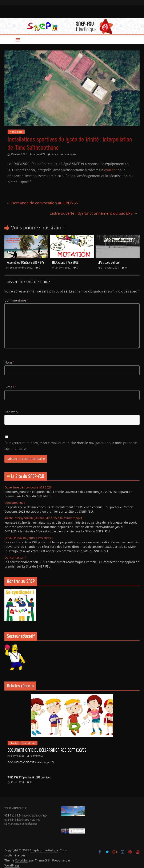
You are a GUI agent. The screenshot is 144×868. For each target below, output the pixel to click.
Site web (11, 412)
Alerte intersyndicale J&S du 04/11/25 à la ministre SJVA (43, 518)
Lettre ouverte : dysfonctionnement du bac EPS (94, 213)
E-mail (10, 387)
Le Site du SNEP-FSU (28, 476)
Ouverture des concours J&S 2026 (28, 487)
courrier (110, 170)
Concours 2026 (15, 503)
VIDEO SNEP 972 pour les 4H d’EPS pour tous (29, 777)
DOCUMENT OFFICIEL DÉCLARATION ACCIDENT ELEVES (47, 750)
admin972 (40, 154)
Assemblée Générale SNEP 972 (25, 262)
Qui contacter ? (15, 558)
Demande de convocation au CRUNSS (42, 203)
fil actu (14, 743)
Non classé (16, 132)
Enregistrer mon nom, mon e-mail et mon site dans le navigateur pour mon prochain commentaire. (71, 446)
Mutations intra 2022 (65, 262)
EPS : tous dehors (109, 262)
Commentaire (16, 300)
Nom (9, 363)
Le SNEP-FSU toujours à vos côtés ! (29, 538)
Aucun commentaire (62, 154)
